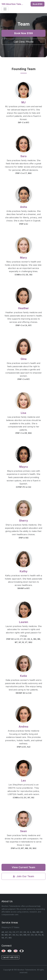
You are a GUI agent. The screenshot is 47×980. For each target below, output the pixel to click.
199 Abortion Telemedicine (13, 4)
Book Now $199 (24, 33)
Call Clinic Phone (24, 42)
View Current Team (23, 867)
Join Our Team (23, 876)
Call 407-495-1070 (10, 957)
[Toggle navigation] (5, 9)
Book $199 (38, 4)
